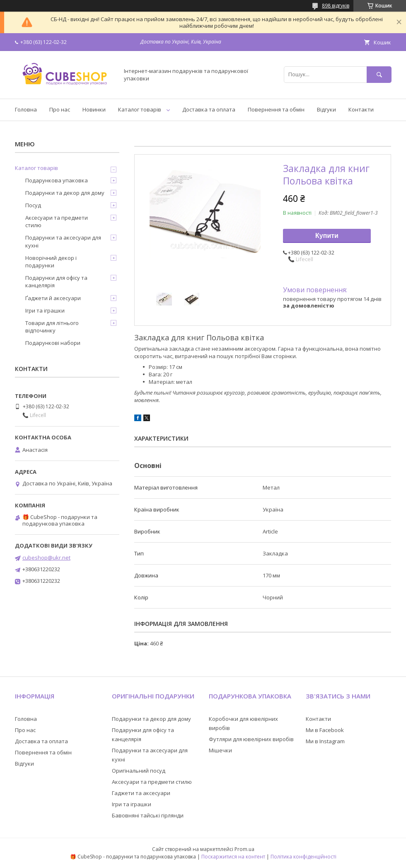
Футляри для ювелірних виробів (251, 739)
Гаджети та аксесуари (141, 793)
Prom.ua (244, 849)
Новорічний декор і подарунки (51, 262)
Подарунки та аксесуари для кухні (63, 241)
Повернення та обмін (276, 109)
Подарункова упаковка (57, 180)
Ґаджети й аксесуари (53, 298)
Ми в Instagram (325, 741)
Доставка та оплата (209, 109)
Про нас (60, 109)
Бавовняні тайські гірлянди (148, 815)
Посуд (33, 205)
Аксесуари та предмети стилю (57, 221)
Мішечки (220, 750)
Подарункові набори (53, 343)
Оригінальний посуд (139, 771)
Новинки (94, 109)
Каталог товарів (140, 109)
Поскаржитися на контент (233, 857)
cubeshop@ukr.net (46, 558)
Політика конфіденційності (303, 857)
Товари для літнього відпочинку (52, 327)
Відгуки (326, 109)
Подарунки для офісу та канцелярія (56, 281)
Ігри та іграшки (45, 310)
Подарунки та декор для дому (65, 193)
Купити (327, 236)
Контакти (361, 109)
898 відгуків (336, 6)
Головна (26, 109)
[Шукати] (379, 74)
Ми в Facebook (325, 730)
